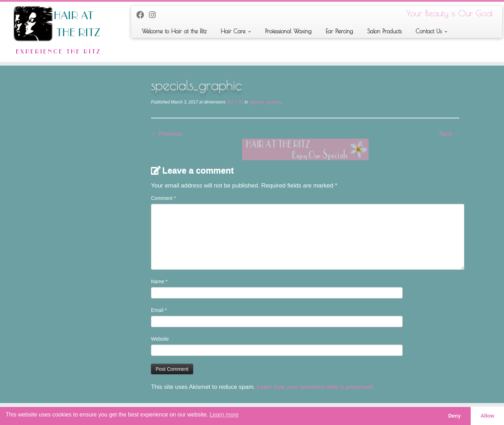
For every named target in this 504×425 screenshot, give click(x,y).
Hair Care (236, 31)
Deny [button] (455, 416)
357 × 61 (234, 102)
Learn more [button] (224, 415)
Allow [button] (487, 416)
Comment (163, 198)
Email (159, 310)
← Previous (167, 134)
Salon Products (384, 31)
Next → (449, 134)
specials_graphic (264, 102)
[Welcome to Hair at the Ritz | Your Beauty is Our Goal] (58, 32)
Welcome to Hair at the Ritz (174, 31)
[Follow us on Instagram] (155, 15)
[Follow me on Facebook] (143, 15)
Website (160, 339)
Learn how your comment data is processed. (316, 387)
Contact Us (432, 31)
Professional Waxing (288, 31)
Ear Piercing (339, 31)
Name (159, 281)
